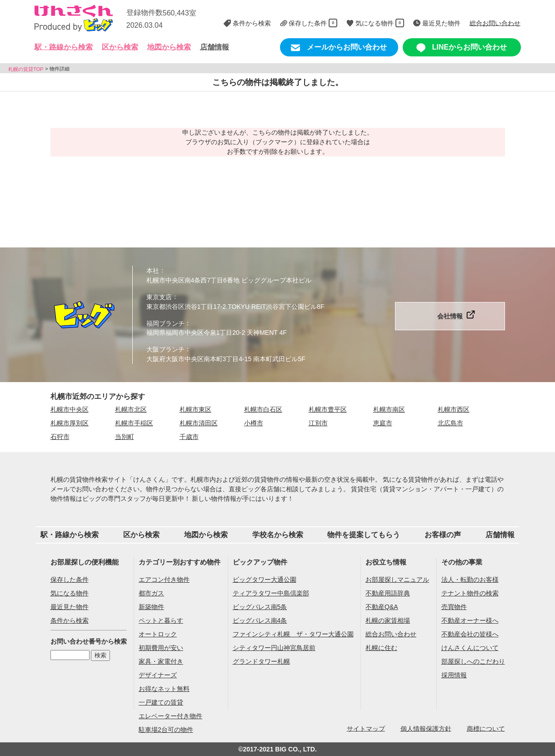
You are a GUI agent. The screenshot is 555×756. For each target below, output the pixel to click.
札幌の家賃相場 (388, 620)
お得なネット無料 (164, 689)
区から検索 (141, 535)
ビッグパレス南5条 (260, 607)
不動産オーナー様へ (470, 620)
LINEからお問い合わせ (462, 48)
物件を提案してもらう (364, 535)
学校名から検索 (278, 535)
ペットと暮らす (161, 620)
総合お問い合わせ (391, 634)
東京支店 (159, 297)
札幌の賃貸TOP (26, 69)
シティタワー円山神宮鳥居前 (274, 648)
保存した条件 (70, 580)
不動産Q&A (382, 607)
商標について (486, 728)
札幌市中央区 (70, 409)
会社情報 (450, 316)
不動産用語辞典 (388, 593)
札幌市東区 (195, 409)
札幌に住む (381, 648)
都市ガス (151, 593)
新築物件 (151, 607)
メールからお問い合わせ (339, 48)
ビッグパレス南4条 (260, 620)
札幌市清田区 (199, 423)
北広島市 (450, 423)
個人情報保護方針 (426, 728)
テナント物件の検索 (470, 593)
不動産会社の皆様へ (470, 634)
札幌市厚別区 (70, 423)
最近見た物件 (70, 607)
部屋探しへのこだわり (473, 661)
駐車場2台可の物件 (166, 730)
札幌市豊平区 (328, 409)
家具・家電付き (161, 661)
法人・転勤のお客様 (470, 580)
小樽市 (254, 423)
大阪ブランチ (165, 349)
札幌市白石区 (263, 409)
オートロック (158, 634)
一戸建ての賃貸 (161, 702)
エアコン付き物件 (164, 580)
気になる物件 (70, 593)
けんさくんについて (470, 648)
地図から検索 (169, 47)
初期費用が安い (161, 648)
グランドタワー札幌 (261, 661)
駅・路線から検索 (70, 535)
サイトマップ (366, 728)
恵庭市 (383, 423)
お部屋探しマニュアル (397, 580)
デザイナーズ (158, 675)
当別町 (125, 437)
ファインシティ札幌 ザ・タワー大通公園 (293, 634)
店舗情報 (215, 47)
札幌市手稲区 (134, 423)
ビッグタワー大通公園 (265, 580)
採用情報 (454, 675)
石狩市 (60, 437)
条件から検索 (70, 620)
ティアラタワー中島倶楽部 (271, 593)
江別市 (318, 423)
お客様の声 (443, 535)
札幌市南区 (389, 409)
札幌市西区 (454, 409)
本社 (153, 271)
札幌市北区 (131, 409)
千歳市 (189, 437)
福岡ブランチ (165, 323)
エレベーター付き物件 (170, 716)
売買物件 (454, 607)
